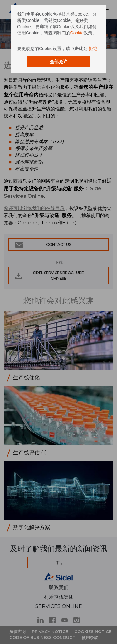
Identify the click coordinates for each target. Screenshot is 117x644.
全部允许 (59, 62)
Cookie (77, 33)
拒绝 (93, 49)
